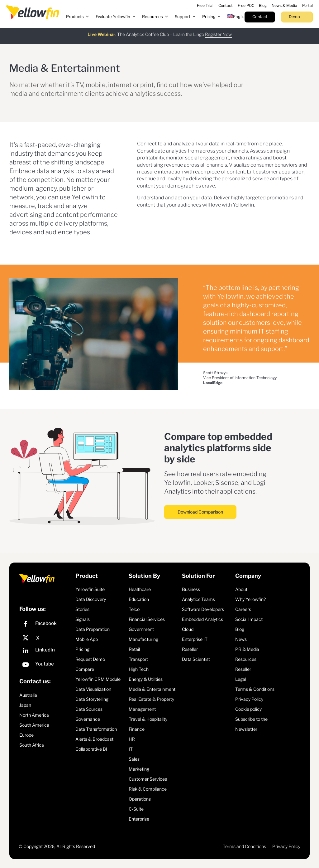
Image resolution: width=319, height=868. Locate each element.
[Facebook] (46, 625)
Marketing (139, 769)
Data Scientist (196, 659)
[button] (78, 17)
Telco (134, 609)
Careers (243, 609)
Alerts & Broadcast (94, 739)
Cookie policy (248, 709)
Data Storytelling (92, 699)
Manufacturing (143, 639)
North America (34, 715)
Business (191, 589)
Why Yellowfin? (250, 599)
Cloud (188, 629)
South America (34, 725)
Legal (241, 679)
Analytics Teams (198, 599)
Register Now (218, 31)
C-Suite (136, 809)
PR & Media (247, 649)
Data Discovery (91, 599)
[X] (46, 638)
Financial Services (147, 619)
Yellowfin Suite (90, 589)
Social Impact (249, 619)
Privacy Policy (249, 699)
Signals (83, 619)
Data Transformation (96, 729)
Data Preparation (93, 629)
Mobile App (87, 639)
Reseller (190, 649)
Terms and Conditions (244, 846)
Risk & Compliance (148, 789)
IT (131, 749)
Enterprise (139, 819)
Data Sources (89, 709)
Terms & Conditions (255, 689)
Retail (134, 649)
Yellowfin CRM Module (98, 679)
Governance (88, 719)
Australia (28, 695)
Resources (246, 659)
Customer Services (148, 779)
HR (132, 739)
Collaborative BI (91, 749)
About (241, 589)
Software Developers (203, 609)
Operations (140, 799)
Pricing (82, 649)
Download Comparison (200, 512)
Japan (25, 705)
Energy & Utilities (146, 679)
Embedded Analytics (202, 619)
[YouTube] (46, 665)
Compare (85, 669)
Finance (137, 729)
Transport (138, 659)
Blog (240, 629)
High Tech (139, 669)
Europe (26, 735)
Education (139, 599)
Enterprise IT (195, 639)
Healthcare (140, 589)
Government (141, 629)
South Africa (32, 745)
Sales (134, 759)
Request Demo (90, 659)
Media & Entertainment (152, 689)
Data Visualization (93, 689)
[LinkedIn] (46, 651)
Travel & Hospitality (148, 719)
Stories (82, 609)
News (241, 639)
